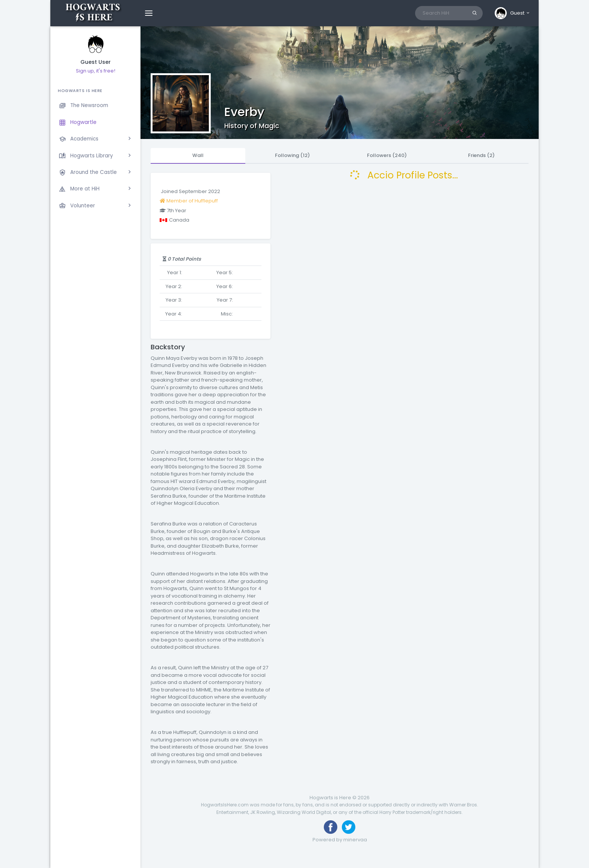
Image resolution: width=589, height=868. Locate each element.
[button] (513, 13)
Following (292, 155)
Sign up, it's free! (96, 71)
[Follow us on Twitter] (349, 827)
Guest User (96, 62)
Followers (387, 155)
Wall (198, 155)
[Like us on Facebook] (331, 827)
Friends (481, 155)
